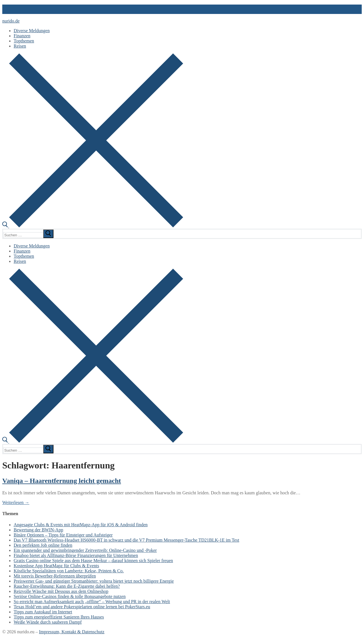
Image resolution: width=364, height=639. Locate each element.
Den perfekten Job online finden (43, 545)
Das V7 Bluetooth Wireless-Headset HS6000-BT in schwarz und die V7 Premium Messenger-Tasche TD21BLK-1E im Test (126, 540)
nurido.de (11, 21)
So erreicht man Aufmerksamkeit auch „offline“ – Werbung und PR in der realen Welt (92, 602)
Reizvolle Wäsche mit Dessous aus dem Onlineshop (61, 591)
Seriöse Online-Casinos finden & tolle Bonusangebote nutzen (70, 596)
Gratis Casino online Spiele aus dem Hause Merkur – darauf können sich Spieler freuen (93, 561)
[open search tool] (93, 226)
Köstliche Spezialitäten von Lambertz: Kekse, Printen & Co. (69, 571)
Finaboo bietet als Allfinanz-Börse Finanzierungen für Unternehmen (76, 555)
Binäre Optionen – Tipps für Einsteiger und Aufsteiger (63, 535)
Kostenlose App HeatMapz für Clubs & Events (56, 566)
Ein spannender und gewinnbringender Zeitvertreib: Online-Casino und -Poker (85, 550)
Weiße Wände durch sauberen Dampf (48, 622)
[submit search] (48, 234)
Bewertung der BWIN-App (38, 530)
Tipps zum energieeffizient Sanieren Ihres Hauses (59, 617)
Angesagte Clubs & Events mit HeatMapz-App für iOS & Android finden (81, 525)
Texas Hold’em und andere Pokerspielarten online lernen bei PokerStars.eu (82, 607)
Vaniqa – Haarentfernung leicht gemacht (62, 481)
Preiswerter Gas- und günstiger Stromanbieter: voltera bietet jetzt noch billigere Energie (94, 581)
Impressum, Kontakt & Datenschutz (72, 632)
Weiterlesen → (16, 502)
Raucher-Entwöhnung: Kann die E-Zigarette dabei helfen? (67, 586)
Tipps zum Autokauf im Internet (43, 612)
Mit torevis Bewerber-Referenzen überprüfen (55, 576)
